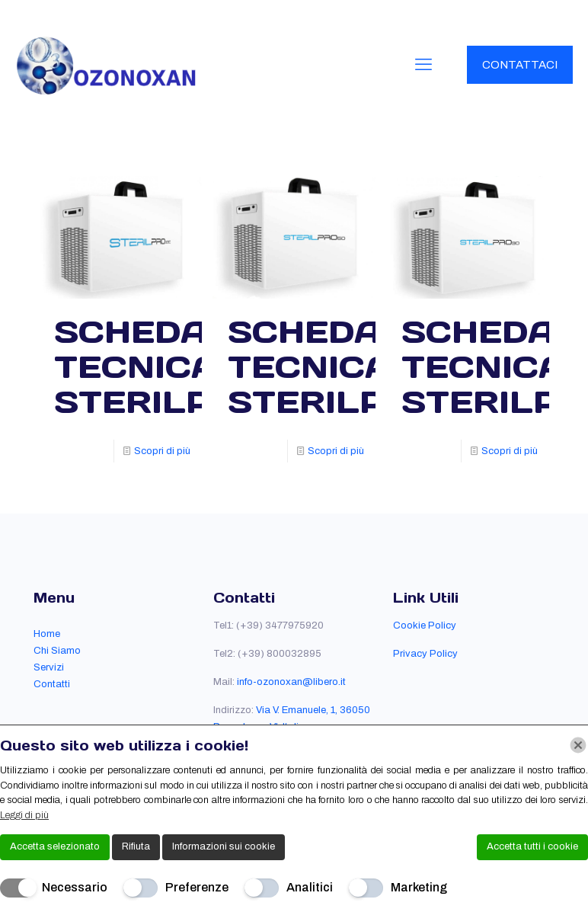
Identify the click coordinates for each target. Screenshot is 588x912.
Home (47, 634)
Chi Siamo (57, 651)
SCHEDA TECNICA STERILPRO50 (356, 366)
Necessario (75, 887)
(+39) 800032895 (280, 654)
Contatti (52, 684)
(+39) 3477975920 (280, 626)
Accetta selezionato (55, 846)
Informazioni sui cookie (224, 846)
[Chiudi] (578, 745)
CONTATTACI (520, 65)
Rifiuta (136, 846)
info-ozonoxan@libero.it (291, 682)
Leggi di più (24, 815)
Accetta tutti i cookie (532, 846)
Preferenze (197, 887)
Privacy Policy (425, 654)
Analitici (310, 887)
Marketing (419, 887)
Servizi (49, 667)
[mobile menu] (423, 65)
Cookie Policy (425, 626)
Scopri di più (162, 451)
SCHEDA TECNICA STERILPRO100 (189, 366)
